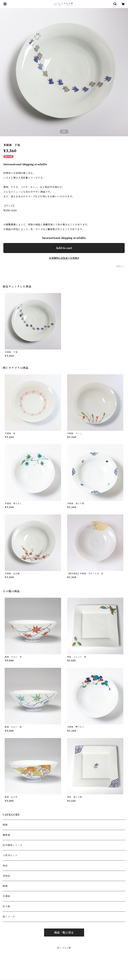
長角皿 (6, 876)
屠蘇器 (6, 835)
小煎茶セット (10, 855)
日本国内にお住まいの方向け (64, 258)
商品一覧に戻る (64, 933)
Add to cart (64, 248)
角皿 (5, 866)
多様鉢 (6, 896)
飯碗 (5, 886)
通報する (120, 266)
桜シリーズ (9, 917)
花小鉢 (6, 906)
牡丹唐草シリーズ (12, 845)
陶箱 (5, 825)
